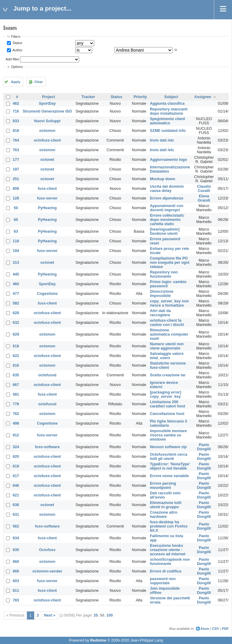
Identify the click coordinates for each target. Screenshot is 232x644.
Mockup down (163, 179)
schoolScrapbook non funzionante (170, 562)
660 (16, 562)
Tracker (88, 97)
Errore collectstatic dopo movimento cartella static (167, 220)
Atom (205, 629)
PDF (225, 629)
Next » (50, 615)
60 (16, 220)
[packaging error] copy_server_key (166, 394)
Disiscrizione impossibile (162, 294)
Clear (39, 82)
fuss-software (47, 447)
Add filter (13, 59)
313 (16, 263)
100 (110, 615)
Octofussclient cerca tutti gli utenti (169, 457)
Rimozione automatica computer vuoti (169, 334)
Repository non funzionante (164, 274)
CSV (216, 629)
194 (16, 251)
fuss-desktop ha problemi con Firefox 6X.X (169, 526)
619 (16, 466)
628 (16, 313)
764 (16, 140)
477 (16, 294)
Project (48, 97)
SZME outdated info (168, 131)
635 (16, 375)
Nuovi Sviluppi (47, 121)
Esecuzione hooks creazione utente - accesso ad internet (168, 550)
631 (16, 515)
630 (16, 550)
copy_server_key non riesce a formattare (169, 303)
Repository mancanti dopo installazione (169, 111)
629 (16, 334)
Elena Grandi (204, 198)
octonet (47, 160)
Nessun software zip (168, 447)
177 (16, 160)
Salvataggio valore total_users (167, 356)
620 (16, 457)
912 (16, 435)
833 (16, 121)
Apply (16, 82)
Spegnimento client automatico (167, 121)
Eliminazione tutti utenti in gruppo (166, 505)
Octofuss (47, 550)
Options (17, 67)
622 (16, 356)
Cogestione (47, 294)
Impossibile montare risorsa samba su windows (168, 435)
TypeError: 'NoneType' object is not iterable (170, 466)
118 (16, 241)
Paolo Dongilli (204, 447)
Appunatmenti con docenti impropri (167, 208)
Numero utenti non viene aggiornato (167, 346)
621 (16, 495)
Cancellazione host (167, 414)
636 (16, 505)
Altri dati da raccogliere (160, 313)
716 (16, 111)
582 (16, 303)
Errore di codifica (166, 571)
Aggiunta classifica (167, 104)
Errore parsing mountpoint (163, 486)
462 (16, 104)
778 (16, 404)
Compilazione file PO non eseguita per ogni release (170, 263)
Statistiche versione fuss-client (168, 365)
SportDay (47, 104)
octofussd (47, 375)
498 (16, 423)
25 (96, 615)
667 (16, 385)
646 (16, 486)
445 (16, 274)
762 (16, 414)
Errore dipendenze (167, 198)
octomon (47, 131)
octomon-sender (47, 571)
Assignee (203, 97)
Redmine (98, 640)
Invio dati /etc (162, 140)
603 (16, 581)
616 (16, 365)
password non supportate (163, 581)
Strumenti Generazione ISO (47, 111)
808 (16, 189)
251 (16, 179)
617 (16, 476)
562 (16, 526)
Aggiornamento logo (168, 160)
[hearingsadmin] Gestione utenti (165, 231)
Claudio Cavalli (204, 189)
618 (16, 346)
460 (16, 284)
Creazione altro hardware (164, 515)
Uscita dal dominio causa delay (167, 189)
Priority (140, 97)
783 (16, 600)
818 (16, 131)
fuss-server (47, 198)
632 (16, 323)
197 (16, 169)
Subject (171, 97)
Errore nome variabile (169, 476)
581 (16, 394)
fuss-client (47, 189)
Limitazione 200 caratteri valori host (168, 404)
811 (16, 591)
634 (16, 538)
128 (16, 198)
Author (17, 50)
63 (16, 231)
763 (16, 150)
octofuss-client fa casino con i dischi (167, 323)
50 (16, 208)
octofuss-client (47, 140)
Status (17, 43)
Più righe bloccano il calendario (168, 423)
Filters (16, 37)
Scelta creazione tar (168, 375)
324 (16, 447)
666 (16, 571)
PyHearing (47, 208)
